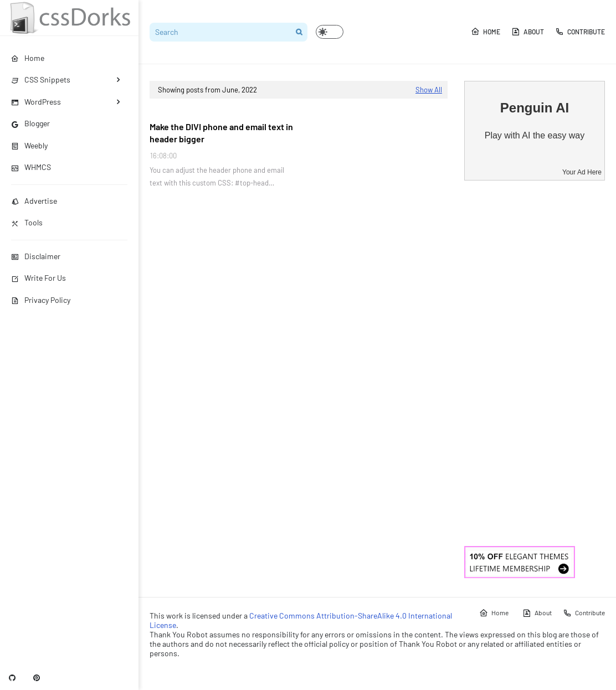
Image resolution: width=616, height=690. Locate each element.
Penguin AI (535, 108)
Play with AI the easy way (535, 135)
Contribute (580, 32)
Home (486, 32)
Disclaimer (36, 256)
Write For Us (38, 278)
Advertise (34, 201)
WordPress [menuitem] (36, 102)
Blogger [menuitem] (30, 123)
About (528, 32)
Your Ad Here (582, 172)
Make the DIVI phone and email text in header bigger (221, 133)
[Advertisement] (535, 363)
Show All (429, 90)
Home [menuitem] (28, 58)
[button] (330, 32)
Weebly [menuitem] (29, 145)
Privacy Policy (41, 300)
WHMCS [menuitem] (31, 167)
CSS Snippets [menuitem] (41, 79)
